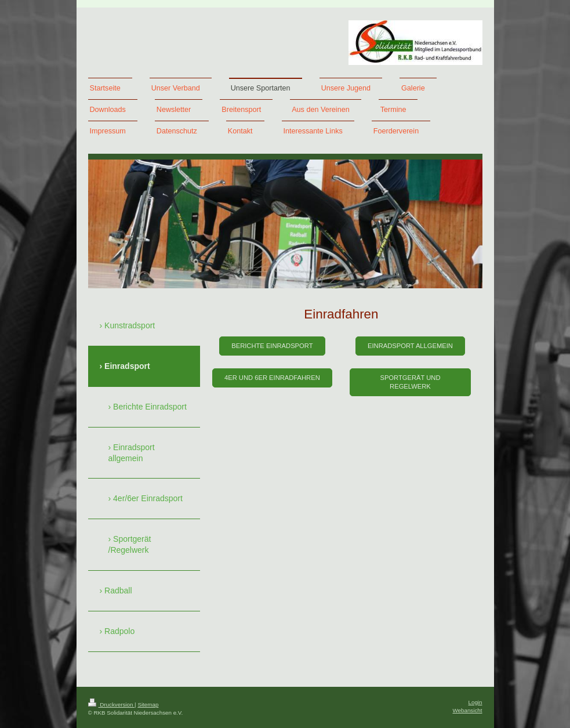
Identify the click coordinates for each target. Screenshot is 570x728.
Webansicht (467, 710)
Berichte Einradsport (272, 346)
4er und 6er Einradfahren (272, 378)
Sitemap (148, 705)
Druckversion (112, 705)
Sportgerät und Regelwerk (410, 382)
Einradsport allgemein (410, 346)
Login (475, 702)
